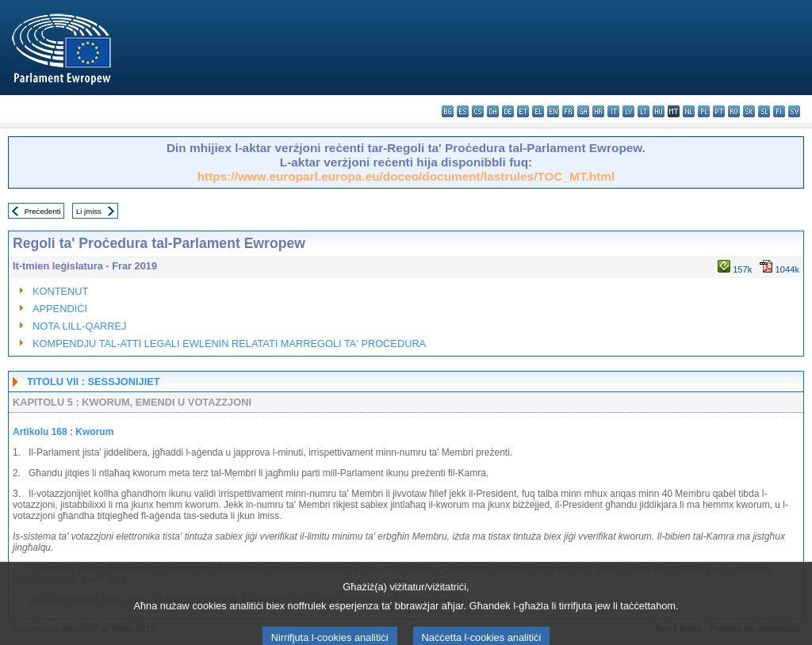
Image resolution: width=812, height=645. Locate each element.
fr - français (568, 111)
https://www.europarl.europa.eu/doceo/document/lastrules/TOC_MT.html (406, 176)
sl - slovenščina (764, 111)
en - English (553, 111)
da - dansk (493, 111)
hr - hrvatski (598, 111)
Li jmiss (89, 211)
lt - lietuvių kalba (643, 111)
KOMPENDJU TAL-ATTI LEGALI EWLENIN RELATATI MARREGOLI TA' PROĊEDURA (229, 343)
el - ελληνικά (538, 111)
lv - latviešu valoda (628, 111)
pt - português (719, 111)
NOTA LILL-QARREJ (80, 326)
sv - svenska (794, 111)
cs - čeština (478, 111)
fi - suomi (779, 111)
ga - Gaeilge (583, 111)
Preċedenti (43, 211)
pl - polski (704, 111)
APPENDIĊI (60, 309)
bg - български (448, 111)
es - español (463, 111)
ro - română (734, 111)
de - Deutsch (508, 111)
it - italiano (613, 111)
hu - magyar (659, 111)
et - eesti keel (523, 111)
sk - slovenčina (749, 111)
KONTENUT (60, 291)
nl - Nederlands (689, 111)
